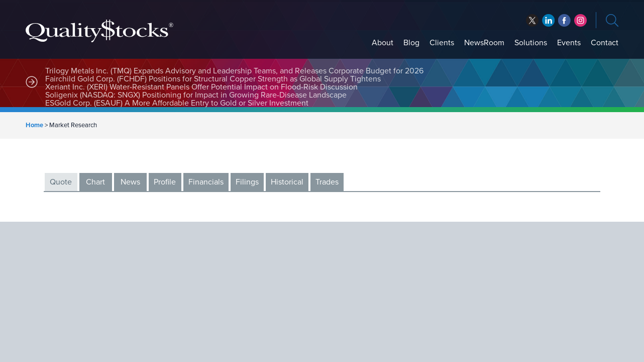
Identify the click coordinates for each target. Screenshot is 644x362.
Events (569, 43)
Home (34, 125)
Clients (442, 43)
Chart (95, 182)
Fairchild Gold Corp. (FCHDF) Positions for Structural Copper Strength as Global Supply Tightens (213, 79)
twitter (532, 20)
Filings (247, 182)
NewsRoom (484, 43)
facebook (548, 20)
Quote (61, 182)
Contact (605, 43)
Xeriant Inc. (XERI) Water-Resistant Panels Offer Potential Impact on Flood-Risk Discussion (201, 87)
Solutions (531, 43)
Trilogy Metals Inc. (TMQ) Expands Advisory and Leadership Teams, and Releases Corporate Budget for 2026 (234, 71)
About (383, 43)
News (130, 182)
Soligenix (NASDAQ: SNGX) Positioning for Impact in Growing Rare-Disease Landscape (196, 95)
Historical (287, 182)
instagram (580, 20)
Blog (411, 43)
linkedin (564, 20)
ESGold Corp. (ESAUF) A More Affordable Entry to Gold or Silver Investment (177, 103)
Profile (165, 182)
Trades (327, 182)
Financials (206, 182)
